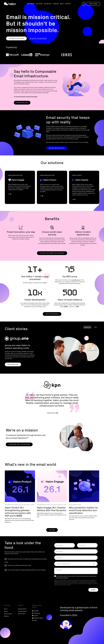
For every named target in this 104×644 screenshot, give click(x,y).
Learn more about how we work (19, 444)
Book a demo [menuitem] (22, 614)
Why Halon (31, 4)
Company (56, 4)
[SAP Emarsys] (42, 55)
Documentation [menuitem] (22, 611)
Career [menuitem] (6, 611)
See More (52, 530)
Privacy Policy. (68, 585)
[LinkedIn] (27, 55)
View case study (13, 364)
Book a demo (93, 4)
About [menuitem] (6, 609)
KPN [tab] (95, 327)
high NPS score (76, 280)
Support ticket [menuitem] (22, 609)
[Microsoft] (12, 55)
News (62, 4)
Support (68, 4)
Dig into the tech (22, 103)
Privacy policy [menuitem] (8, 614)
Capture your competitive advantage (52, 253)
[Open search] (84, 4)
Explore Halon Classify (57, 148)
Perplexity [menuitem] (36, 613)
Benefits (52, 219)
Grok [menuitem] (34, 620)
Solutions (39, 4)
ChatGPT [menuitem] (35, 611)
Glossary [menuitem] (6, 616)
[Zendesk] (55, 55)
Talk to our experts (52, 314)
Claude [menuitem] (35, 616)
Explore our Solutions (16, 38)
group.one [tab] (87, 327)
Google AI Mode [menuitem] (37, 618)
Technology (48, 4)
